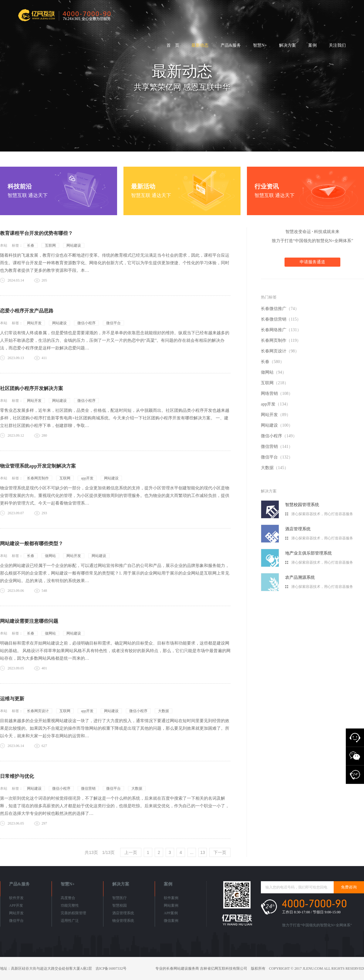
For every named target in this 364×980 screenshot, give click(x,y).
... (192, 852)
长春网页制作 (38, 478)
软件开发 (16, 898)
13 (203, 852)
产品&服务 (231, 45)
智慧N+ (260, 45)
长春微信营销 (281, 319)
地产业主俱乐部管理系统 (308, 553)
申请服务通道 (312, 262)
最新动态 (200, 45)
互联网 (50, 245)
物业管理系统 (123, 921)
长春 (31, 245)
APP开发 (16, 905)
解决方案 (288, 45)
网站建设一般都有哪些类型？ (32, 543)
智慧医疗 (120, 898)
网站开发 (34, 323)
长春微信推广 (280, 309)
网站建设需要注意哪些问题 (29, 621)
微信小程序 (86, 323)
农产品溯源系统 (300, 577)
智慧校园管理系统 (302, 505)
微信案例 (171, 921)
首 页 (173, 45)
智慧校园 (120, 905)
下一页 (220, 852)
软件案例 (171, 898)
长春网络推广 (281, 330)
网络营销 (277, 393)
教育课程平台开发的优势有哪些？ (36, 233)
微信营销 (88, 788)
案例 (312, 45)
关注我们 (337, 45)
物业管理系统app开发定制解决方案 (38, 466)
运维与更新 (12, 699)
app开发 (87, 478)
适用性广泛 (70, 921)
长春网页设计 (38, 711)
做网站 (50, 556)
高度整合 (68, 898)
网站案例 (171, 905)
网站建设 (74, 245)
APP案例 (171, 913)
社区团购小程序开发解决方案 (32, 388)
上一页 (131, 852)
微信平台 (113, 323)
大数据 (163, 711)
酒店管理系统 (298, 529)
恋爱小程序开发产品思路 (27, 311)
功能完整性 (70, 905)
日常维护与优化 (17, 776)
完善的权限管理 (73, 913)
